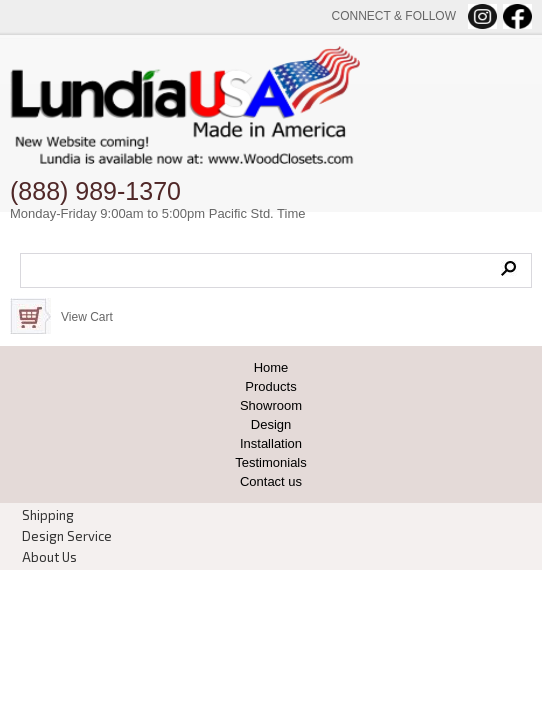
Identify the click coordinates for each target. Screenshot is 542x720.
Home (271, 367)
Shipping (48, 515)
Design (271, 424)
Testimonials (271, 462)
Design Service (67, 536)
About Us (49, 557)
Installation (271, 443)
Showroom (271, 405)
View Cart (87, 317)
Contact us (271, 481)
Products (270, 386)
